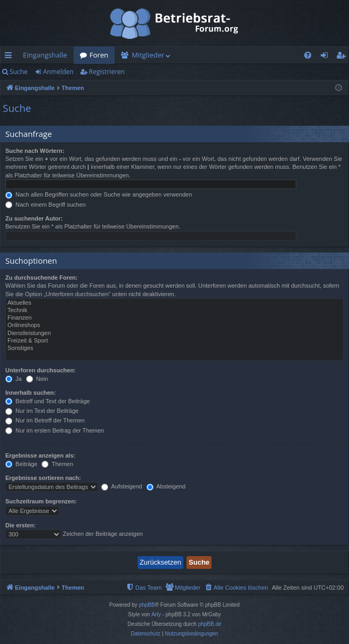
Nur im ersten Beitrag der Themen (55, 430)
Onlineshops (175, 325)
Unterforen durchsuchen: (40, 370)
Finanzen (175, 318)
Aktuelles (175, 303)
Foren (99, 55)
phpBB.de (210, 624)
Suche (19, 72)
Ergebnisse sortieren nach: (43, 478)
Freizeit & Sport (175, 341)
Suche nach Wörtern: (35, 151)
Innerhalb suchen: (31, 393)
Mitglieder (148, 55)
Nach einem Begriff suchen (46, 205)
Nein (37, 379)
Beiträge (21, 464)
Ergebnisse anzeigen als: (40, 455)
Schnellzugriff (10, 57)
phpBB (147, 605)
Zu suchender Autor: (34, 218)
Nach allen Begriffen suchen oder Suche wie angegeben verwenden (99, 194)
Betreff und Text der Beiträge (48, 401)
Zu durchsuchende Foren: (42, 278)
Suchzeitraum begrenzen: (41, 501)
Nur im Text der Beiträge (42, 411)
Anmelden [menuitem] (327, 57)
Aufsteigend (122, 486)
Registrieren (107, 72)
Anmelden (58, 72)
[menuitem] (308, 55)
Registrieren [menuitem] (343, 57)
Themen (57, 464)
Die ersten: (21, 525)
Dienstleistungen (175, 333)
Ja (14, 379)
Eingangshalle (45, 55)
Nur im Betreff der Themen (45, 420)
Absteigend (166, 486)
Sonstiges (175, 348)
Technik (175, 311)
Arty (156, 614)
